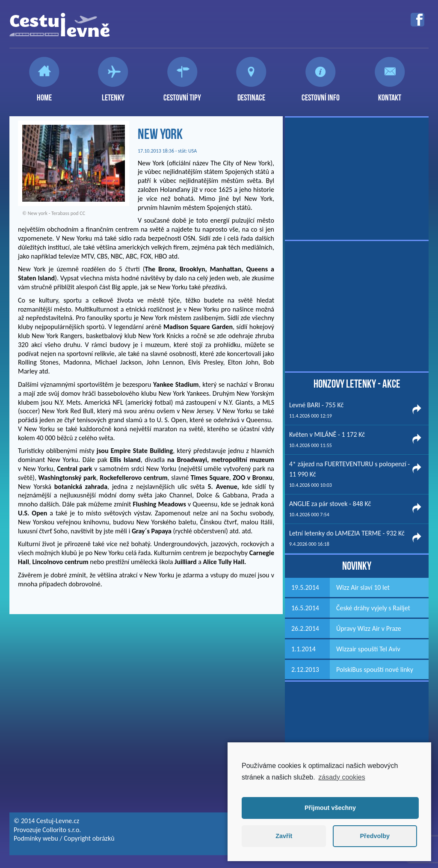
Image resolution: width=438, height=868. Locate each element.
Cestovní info (321, 94)
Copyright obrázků (89, 838)
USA (192, 151)
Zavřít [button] (284, 836)
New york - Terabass (49, 213)
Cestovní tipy (182, 94)
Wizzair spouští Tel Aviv (368, 649)
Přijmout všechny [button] (330, 808)
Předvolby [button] (375, 836)
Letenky (113, 94)
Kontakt (390, 94)
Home (44, 94)
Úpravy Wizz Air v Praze (369, 628)
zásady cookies (342, 777)
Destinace (251, 94)
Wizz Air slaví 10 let (363, 587)
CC (82, 213)
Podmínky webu (36, 838)
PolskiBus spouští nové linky (375, 669)
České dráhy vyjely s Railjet (373, 608)
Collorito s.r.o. (62, 830)
